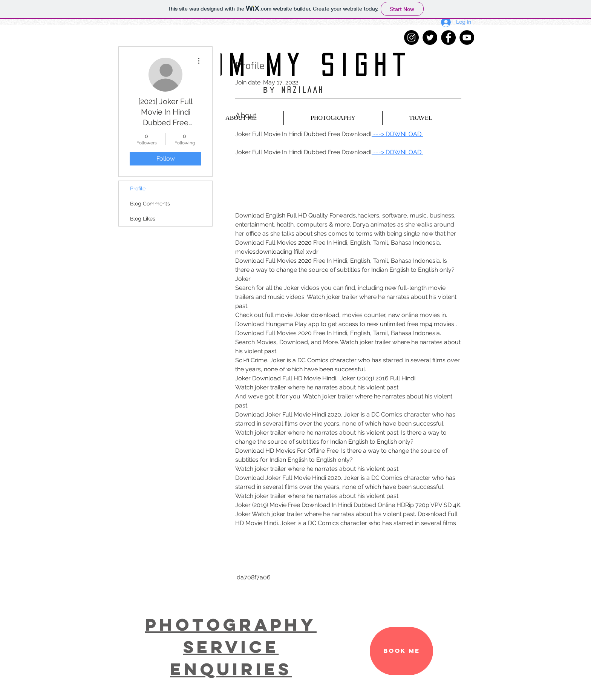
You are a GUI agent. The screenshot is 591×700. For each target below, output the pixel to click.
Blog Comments (150, 204)
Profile (138, 188)
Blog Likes (143, 219)
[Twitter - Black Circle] (430, 38)
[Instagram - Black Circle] (411, 38)
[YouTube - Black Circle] (467, 38)
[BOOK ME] (401, 651)
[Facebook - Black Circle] (448, 38)
